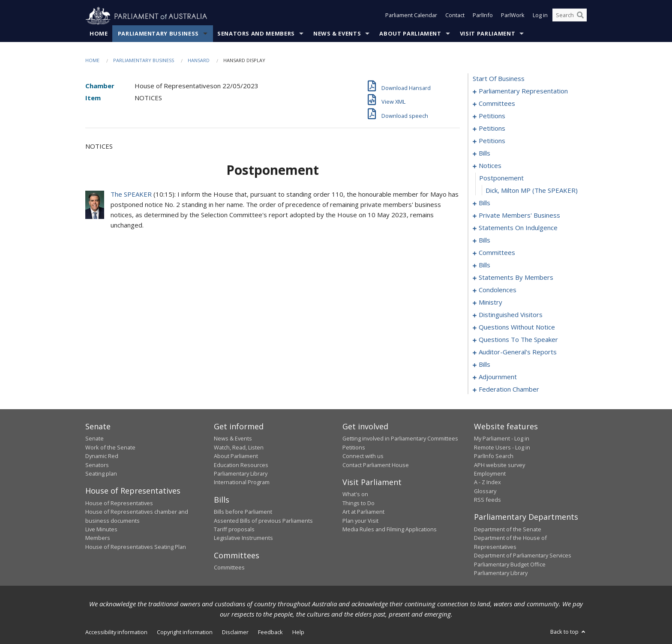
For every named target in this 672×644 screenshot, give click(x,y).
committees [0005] (497, 104)
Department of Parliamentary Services (523, 556)
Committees (229, 568)
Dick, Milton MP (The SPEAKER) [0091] (532, 191)
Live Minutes (101, 530)
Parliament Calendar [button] (411, 16)
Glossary (485, 491)
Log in (540, 16)
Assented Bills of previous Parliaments (263, 521)
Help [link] (298, 632)
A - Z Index (487, 482)
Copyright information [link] (185, 632)
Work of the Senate (110, 447)
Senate (94, 439)
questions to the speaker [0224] (518, 340)
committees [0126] (497, 253)
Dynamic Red (102, 456)
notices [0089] (490, 166)
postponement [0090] (501, 178)
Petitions (354, 447)
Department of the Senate (508, 530)
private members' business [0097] (519, 216)
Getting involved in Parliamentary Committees (400, 439)
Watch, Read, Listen (239, 447)
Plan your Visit (360, 521)
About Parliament (410, 34)
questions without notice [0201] (517, 327)
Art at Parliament (363, 512)
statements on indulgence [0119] (518, 228)
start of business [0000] (499, 79)
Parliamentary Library (241, 474)
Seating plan (101, 474)
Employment (490, 474)
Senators (97, 465)
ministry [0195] (490, 303)
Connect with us (363, 456)
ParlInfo (483, 16)
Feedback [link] (270, 632)
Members (98, 538)
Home (99, 34)
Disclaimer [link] (235, 632)
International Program (242, 482)
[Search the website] (570, 16)
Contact (455, 16)
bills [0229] (484, 365)
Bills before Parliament (243, 512)
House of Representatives (119, 503)
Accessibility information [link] (116, 632)
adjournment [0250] (498, 377)
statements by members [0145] (516, 278)
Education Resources (241, 465)
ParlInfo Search (494, 456)
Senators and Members (256, 34)
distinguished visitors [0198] (511, 315)
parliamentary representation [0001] (523, 91)
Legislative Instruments (243, 538)
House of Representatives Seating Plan (136, 547)
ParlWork (513, 16)
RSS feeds (487, 500)
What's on (355, 494)
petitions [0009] (492, 116)
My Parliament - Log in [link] (502, 439)
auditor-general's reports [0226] (518, 352)
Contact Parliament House (376, 465)
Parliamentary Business (158, 34)
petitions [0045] (492, 129)
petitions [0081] (492, 141)
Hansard (199, 61)
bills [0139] (484, 265)
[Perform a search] (580, 16)
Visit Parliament (487, 34)
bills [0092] (484, 203)
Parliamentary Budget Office (510, 564)
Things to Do (358, 503)
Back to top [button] (568, 632)
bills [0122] (484, 240)
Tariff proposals (234, 530)
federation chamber (509, 389)
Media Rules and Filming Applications (390, 530)
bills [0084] (484, 153)
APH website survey (499, 465)
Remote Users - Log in (502, 447)
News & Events (337, 34)
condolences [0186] (498, 290)
